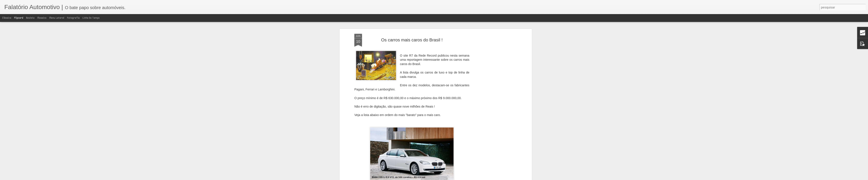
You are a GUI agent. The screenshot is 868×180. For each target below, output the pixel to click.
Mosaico (42, 18)
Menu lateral (57, 18)
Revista (30, 18)
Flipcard (19, 18)
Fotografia (73, 18)
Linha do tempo (91, 18)
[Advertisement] (493, 102)
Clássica (7, 18)
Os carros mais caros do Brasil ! (412, 40)
